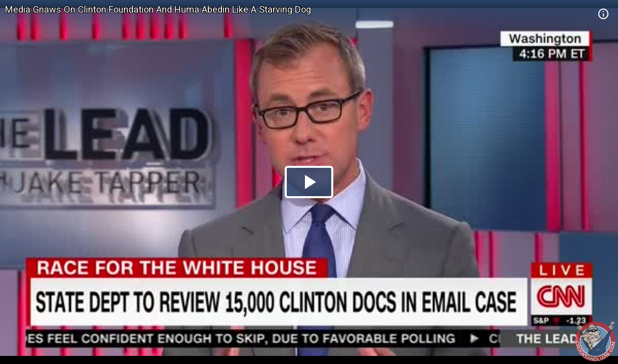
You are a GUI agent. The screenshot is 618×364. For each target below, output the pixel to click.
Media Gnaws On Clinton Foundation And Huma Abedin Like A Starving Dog (158, 9)
